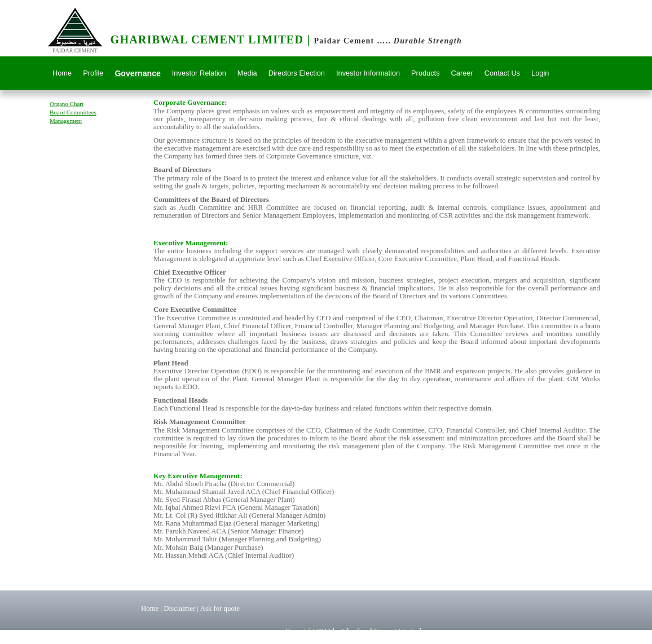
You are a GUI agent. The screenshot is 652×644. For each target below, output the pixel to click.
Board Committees (73, 112)
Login (540, 73)
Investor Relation (199, 73)
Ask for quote (220, 608)
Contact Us (502, 73)
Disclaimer (180, 608)
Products (426, 73)
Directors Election (297, 73)
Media (247, 73)
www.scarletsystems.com (446, 639)
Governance (137, 73)
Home (62, 73)
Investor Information (368, 73)
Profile (93, 73)
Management (66, 121)
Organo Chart (67, 104)
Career (462, 73)
